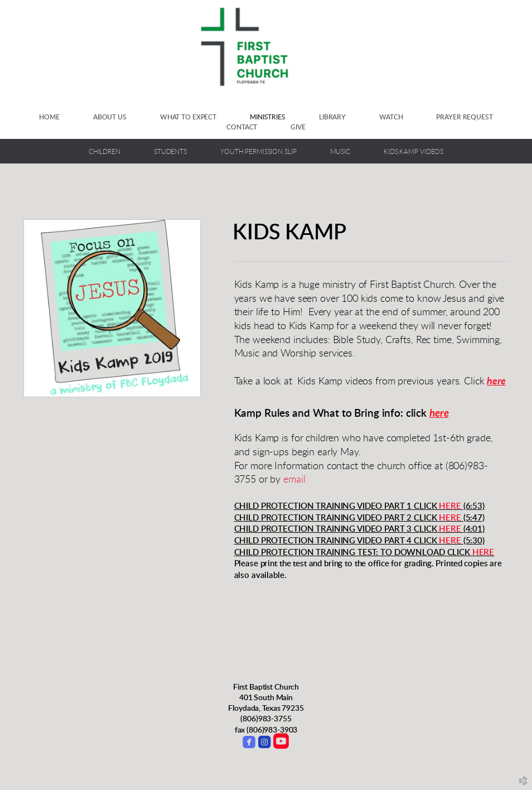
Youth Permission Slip (258, 152)
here (496, 381)
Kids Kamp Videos (413, 152)
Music (340, 152)
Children (105, 152)
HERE (450, 506)
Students (170, 152)
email (294, 480)
